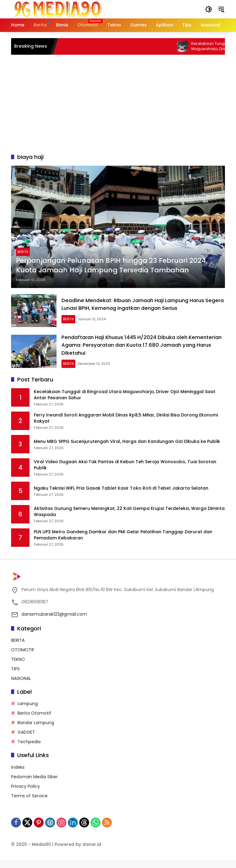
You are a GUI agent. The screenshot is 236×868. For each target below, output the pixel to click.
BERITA (23, 252)
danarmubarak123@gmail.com (54, 622)
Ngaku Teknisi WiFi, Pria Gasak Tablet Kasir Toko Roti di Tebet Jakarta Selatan (121, 497)
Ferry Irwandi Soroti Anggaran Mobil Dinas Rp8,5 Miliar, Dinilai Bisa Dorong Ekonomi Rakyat (126, 426)
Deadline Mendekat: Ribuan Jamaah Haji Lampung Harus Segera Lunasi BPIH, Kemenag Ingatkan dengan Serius (147, 307)
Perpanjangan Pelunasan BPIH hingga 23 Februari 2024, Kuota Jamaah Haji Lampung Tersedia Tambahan (112, 265)
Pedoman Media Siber (34, 785)
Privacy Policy (26, 794)
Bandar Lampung (36, 731)
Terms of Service (29, 804)
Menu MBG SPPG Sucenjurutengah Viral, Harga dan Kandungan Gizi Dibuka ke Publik (127, 450)
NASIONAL (21, 687)
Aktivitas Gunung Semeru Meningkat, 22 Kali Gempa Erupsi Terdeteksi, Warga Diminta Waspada (129, 520)
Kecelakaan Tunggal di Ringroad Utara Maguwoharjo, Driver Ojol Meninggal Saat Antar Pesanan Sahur (125, 403)
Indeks (18, 775)
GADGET (26, 740)
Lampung (28, 712)
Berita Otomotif (34, 721)
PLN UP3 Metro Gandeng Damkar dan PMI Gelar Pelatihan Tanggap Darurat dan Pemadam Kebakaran (123, 543)
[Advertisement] (118, 104)
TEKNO (18, 668)
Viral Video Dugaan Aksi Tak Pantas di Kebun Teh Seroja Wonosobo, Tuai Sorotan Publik (125, 473)
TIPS (15, 677)
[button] (208, 9)
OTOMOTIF (23, 658)
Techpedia (29, 750)
